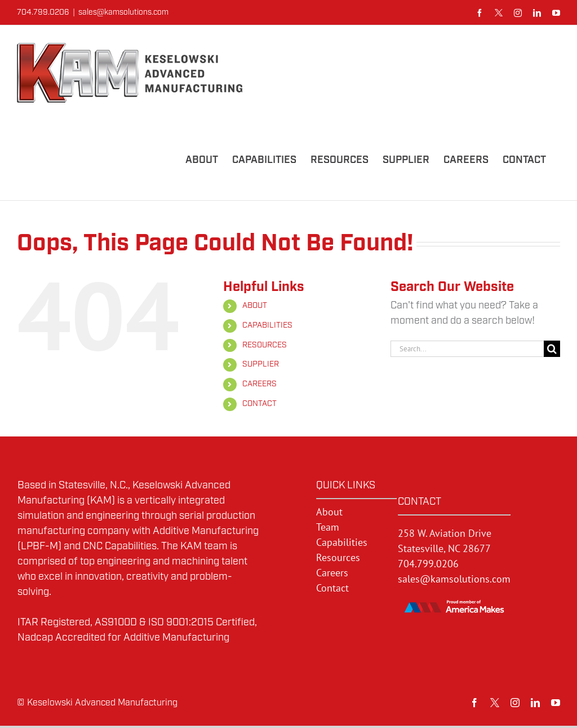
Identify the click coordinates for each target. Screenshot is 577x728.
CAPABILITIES (267, 325)
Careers (332, 573)
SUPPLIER (261, 364)
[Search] (552, 349)
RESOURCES (265, 345)
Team (328, 527)
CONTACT (259, 404)
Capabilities (342, 542)
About (329, 512)
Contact (332, 588)
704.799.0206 (428, 564)
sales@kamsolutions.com (123, 12)
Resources (338, 557)
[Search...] (467, 349)
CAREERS (259, 384)
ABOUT (255, 306)
